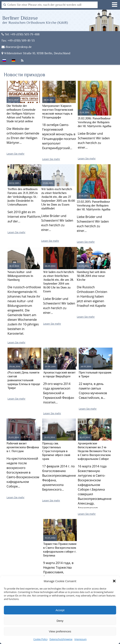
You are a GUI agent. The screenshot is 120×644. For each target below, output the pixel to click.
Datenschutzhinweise (61, 639)
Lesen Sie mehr (16, 154)
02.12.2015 (14, 183)
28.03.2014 (86, 367)
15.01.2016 (84, 112)
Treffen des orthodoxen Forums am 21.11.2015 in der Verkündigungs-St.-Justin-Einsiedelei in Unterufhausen (23, 197)
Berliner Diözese (35, 20)
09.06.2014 (15, 367)
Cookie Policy (40, 639)
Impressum (81, 639)
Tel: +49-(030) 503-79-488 (21, 34)
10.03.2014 (50, 538)
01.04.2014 (50, 367)
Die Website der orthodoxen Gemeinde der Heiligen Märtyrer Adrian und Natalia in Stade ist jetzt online (21, 114)
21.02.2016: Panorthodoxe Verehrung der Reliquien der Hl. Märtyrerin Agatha (95, 122)
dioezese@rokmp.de (17, 47)
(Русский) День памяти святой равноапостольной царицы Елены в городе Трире (24, 380)
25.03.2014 (14, 437)
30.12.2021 (13, 100)
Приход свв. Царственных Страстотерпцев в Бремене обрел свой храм (56, 451)
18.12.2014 (14, 266)
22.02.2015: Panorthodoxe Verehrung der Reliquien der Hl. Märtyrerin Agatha (94, 206)
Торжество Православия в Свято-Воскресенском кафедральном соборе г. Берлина (60, 550)
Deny (60, 621)
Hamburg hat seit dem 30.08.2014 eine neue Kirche (91, 276)
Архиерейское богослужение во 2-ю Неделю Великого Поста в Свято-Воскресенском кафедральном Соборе (94, 451)
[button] (114, 581)
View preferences (60, 631)
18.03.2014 (85, 437)
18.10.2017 (49, 100)
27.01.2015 (83, 196)
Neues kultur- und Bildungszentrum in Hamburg (20, 276)
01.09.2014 (50, 266)
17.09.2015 (48, 183)
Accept (60, 610)
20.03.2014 (49, 437)
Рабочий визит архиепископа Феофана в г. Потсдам (23, 447)
